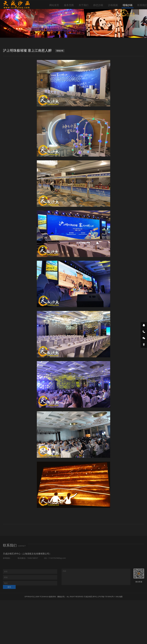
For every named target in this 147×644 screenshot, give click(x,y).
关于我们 (84, 5)
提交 (9, 589)
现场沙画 (128, 5)
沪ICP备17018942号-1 (107, 597)
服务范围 (69, 5)
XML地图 (119, 597)
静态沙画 (98, 5)
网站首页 (54, 5)
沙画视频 (113, 5)
